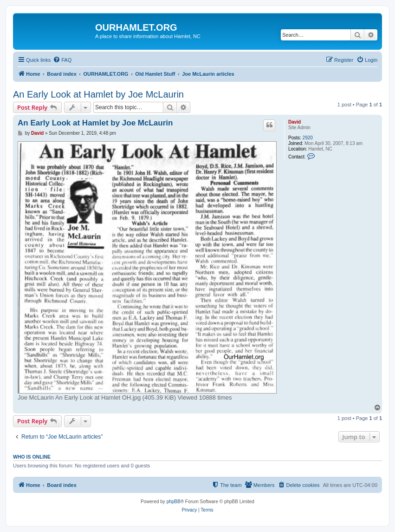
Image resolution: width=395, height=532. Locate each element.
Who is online (32, 457)
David (295, 122)
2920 (308, 138)
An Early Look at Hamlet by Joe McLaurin (98, 94)
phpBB (174, 502)
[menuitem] (62, 60)
